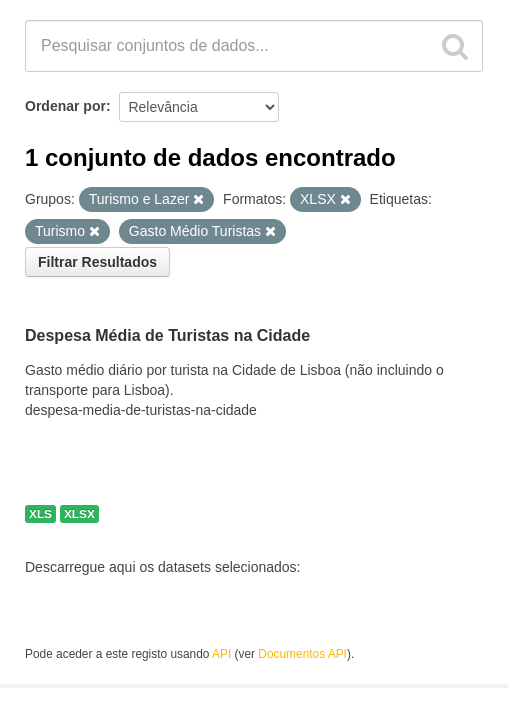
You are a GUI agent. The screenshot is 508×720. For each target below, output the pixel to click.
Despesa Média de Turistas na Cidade (167, 335)
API (221, 654)
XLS (40, 514)
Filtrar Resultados (97, 262)
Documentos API (302, 654)
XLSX (79, 514)
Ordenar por (65, 106)
